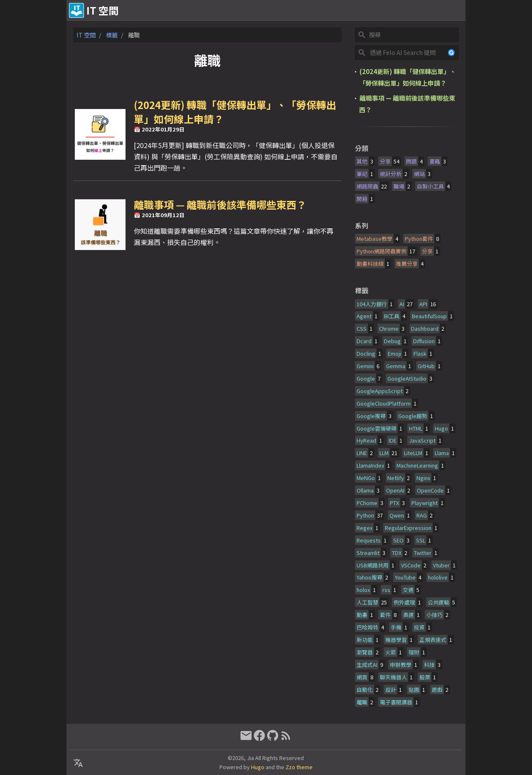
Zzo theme (299, 767)
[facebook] (259, 739)
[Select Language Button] (303, 10)
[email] (246, 739)
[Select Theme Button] (324, 10)
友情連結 (389, 10)
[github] (273, 739)
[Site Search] (413, 35)
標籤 (112, 35)
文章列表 (449, 10)
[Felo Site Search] (406, 53)
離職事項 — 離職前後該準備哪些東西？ (220, 204)
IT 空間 (86, 35)
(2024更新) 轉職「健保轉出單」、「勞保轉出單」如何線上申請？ (235, 112)
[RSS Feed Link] (286, 739)
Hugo (258, 767)
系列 (362, 225)
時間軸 (419, 10)
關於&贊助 (353, 10)
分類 (362, 148)
